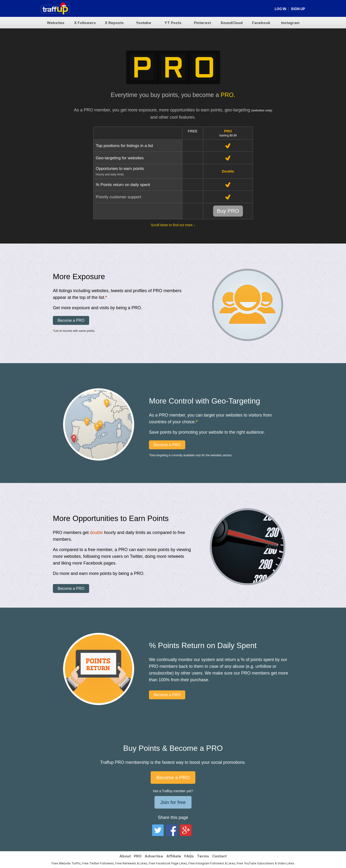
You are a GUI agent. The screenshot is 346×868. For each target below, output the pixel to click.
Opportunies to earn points (120, 169)
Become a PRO (71, 320)
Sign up (298, 9)
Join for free (173, 802)
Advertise (154, 856)
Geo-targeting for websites (120, 158)
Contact (219, 856)
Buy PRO (228, 211)
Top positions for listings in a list (124, 146)
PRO (138, 856)
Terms (203, 856)
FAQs (189, 856)
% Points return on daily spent (123, 185)
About (125, 856)
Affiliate (174, 856)
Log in (280, 9)
